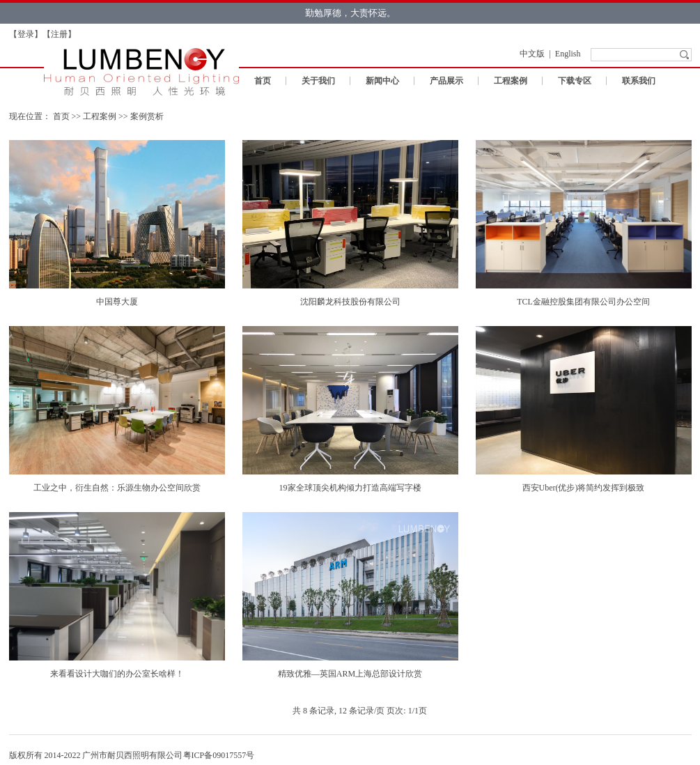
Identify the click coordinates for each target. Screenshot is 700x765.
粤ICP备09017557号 (219, 755)
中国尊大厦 (117, 302)
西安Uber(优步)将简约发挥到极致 (584, 488)
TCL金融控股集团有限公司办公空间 (583, 302)
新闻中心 (382, 81)
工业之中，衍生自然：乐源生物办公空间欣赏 (117, 488)
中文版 (532, 54)
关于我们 (318, 81)
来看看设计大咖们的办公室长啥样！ (117, 674)
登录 (26, 34)
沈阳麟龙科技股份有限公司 (350, 302)
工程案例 (511, 81)
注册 (59, 34)
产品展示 (446, 81)
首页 (263, 81)
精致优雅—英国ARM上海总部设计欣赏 (350, 674)
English (568, 54)
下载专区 (575, 81)
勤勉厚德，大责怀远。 (350, 13)
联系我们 (639, 81)
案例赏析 (147, 116)
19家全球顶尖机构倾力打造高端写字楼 (350, 488)
